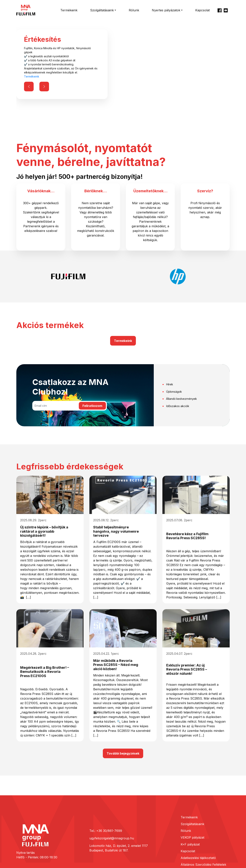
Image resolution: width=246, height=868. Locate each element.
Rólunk (134, 10)
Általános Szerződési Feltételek (203, 865)
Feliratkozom (92, 406)
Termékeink (69, 10)
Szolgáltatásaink (102, 10)
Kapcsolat (202, 10)
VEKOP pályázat (192, 837)
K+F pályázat (190, 844)
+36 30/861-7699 (109, 831)
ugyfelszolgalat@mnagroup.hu (112, 838)
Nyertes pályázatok (166, 10)
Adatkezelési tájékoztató (198, 858)
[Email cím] (55, 406)
